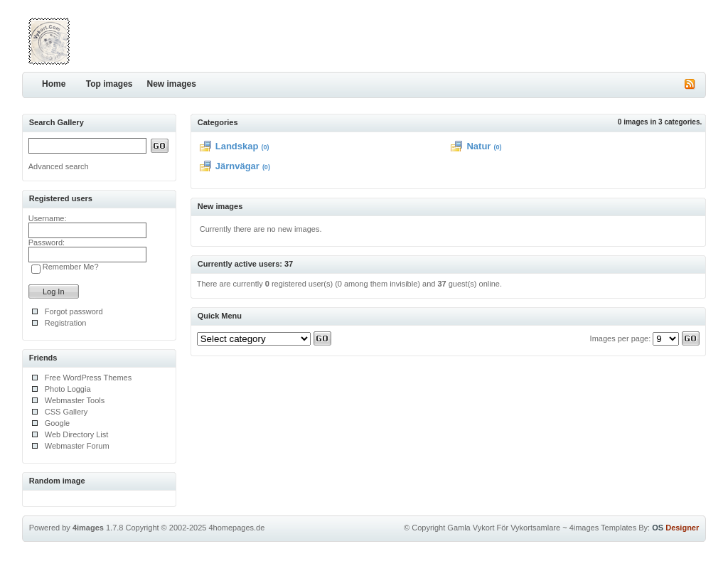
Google (57, 423)
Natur (478, 146)
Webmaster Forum (77, 446)
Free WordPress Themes (88, 378)
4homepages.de (236, 528)
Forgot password (74, 311)
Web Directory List (77, 434)
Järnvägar (237, 166)
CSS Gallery (66, 412)
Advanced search (59, 166)
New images (172, 84)
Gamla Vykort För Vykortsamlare (504, 528)
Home (54, 84)
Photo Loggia (68, 389)
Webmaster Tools (75, 400)
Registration (66, 323)
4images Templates (603, 528)
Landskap (237, 146)
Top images (109, 84)
